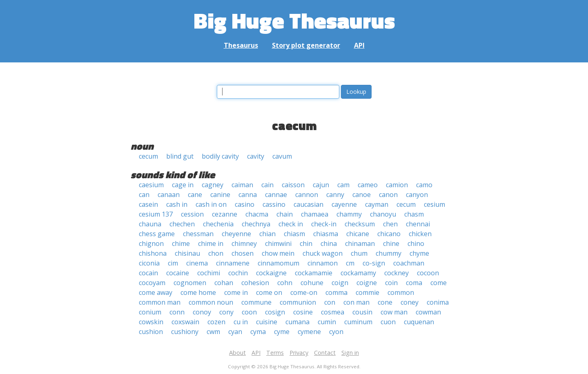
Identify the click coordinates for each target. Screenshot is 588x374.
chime (181, 243)
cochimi (209, 273)
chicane (358, 234)
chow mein (278, 253)
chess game (157, 234)
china (329, 243)
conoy (202, 312)
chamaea (315, 214)
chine (391, 243)
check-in (324, 224)
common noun (211, 302)
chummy (389, 253)
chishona (153, 253)
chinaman (360, 243)
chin (306, 243)
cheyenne (236, 234)
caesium (151, 185)
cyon (336, 332)
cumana (297, 322)
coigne (367, 283)
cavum (282, 156)
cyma (258, 332)
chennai (418, 224)
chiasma (326, 234)
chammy (349, 214)
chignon (151, 243)
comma (336, 292)
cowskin (151, 322)
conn (177, 312)
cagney (213, 185)
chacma (257, 214)
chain (285, 214)
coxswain (185, 322)
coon (249, 312)
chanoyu (383, 214)
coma (414, 283)
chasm (414, 214)
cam (343, 185)
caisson (293, 185)
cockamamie (314, 273)
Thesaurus (241, 45)
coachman (409, 263)
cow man (394, 312)
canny (335, 195)
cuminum (358, 322)
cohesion (255, 283)
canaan (169, 195)
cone (385, 302)
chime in (211, 243)
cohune (312, 283)
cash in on (211, 204)
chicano (389, 234)
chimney (244, 243)
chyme (419, 253)
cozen (216, 322)
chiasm (294, 234)
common (401, 292)
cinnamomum (278, 263)
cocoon (428, 273)
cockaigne (271, 273)
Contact (325, 353)
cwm (213, 332)
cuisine (267, 322)
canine (220, 195)
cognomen (190, 283)
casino (245, 204)
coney (410, 302)
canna (248, 195)
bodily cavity (220, 156)
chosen (243, 253)
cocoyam (152, 283)
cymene (309, 332)
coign (340, 283)
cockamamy (358, 273)
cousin (362, 312)
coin (391, 283)
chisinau (187, 253)
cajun (321, 185)
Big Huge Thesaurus (294, 20)
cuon (388, 322)
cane (195, 195)
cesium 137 (156, 214)
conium (150, 312)
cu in (241, 322)
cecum (148, 156)
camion (397, 185)
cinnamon (323, 263)
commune (256, 302)
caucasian (308, 204)
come (439, 283)
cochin (238, 273)
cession (192, 214)
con (330, 302)
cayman (377, 204)
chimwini (278, 243)
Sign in (350, 353)
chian (267, 234)
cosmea (333, 312)
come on (269, 292)
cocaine (178, 273)
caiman (242, 185)
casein (148, 204)
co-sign (374, 263)
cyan (235, 332)
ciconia (149, 263)
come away (156, 292)
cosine (303, 312)
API (359, 45)
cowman (428, 312)
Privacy (299, 353)
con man (356, 302)
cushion (151, 332)
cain (267, 185)
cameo (368, 185)
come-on (304, 292)
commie (367, 292)
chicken (420, 234)
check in (291, 224)
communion (298, 302)
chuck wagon (323, 253)
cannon (307, 195)
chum (359, 253)
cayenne (344, 204)
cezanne (225, 214)
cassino (274, 204)
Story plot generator (306, 45)
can (144, 195)
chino (416, 243)
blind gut (180, 156)
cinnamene (233, 263)
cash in (177, 204)
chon (216, 253)
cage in (183, 185)
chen (390, 224)
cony (226, 312)
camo (424, 185)
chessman (198, 234)
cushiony (185, 332)
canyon (417, 195)
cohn (285, 283)
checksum (360, 224)
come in (236, 292)
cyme (282, 332)
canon (388, 195)
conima (438, 302)
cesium (434, 204)
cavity (256, 156)
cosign (275, 312)
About (237, 353)
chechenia (218, 224)
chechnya (256, 224)
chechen (182, 224)
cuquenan (419, 322)
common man (160, 302)
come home (198, 292)
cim (173, 263)
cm (350, 263)
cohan (224, 283)
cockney (396, 273)
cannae (276, 195)
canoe (362, 195)
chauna (150, 224)
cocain (148, 273)
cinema (197, 263)
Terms (275, 353)
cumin (327, 322)
